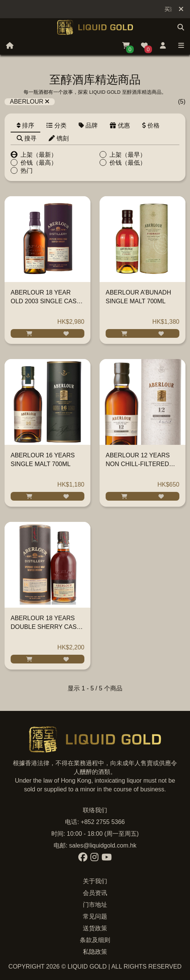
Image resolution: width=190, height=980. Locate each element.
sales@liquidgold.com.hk (103, 845)
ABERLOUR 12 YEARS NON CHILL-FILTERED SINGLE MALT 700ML (138, 464)
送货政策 (95, 928)
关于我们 (95, 881)
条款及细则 (95, 940)
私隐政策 (95, 952)
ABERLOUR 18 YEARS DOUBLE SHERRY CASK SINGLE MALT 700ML (46, 627)
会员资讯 (95, 893)
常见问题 (95, 916)
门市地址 (95, 905)
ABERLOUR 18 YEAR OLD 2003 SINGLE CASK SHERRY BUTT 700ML (46, 301)
